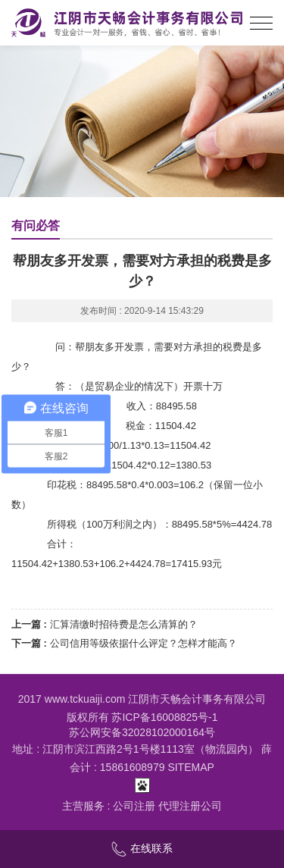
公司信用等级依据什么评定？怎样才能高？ (144, 643)
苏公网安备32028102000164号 (142, 732)
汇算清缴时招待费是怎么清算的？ (124, 624)
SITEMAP (190, 767)
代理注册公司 (190, 806)
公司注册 (134, 806)
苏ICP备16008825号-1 (164, 717)
